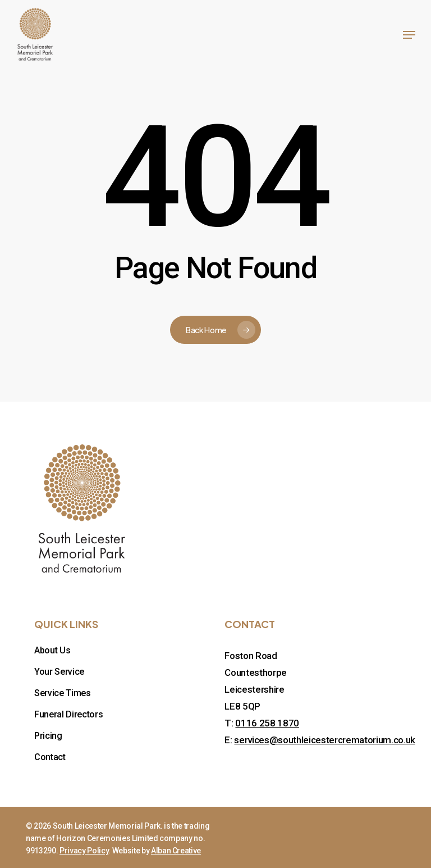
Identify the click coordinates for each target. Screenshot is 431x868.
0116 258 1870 (267, 723)
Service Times (63, 693)
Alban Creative (176, 851)
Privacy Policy (84, 851)
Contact (50, 757)
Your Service (59, 672)
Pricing (48, 736)
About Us (52, 650)
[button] (409, 35)
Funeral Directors (68, 714)
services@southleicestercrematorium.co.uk (324, 740)
